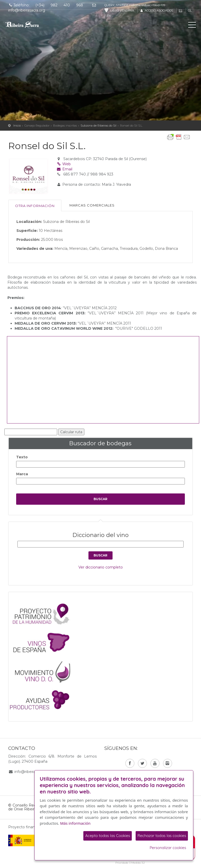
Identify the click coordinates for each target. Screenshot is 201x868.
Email (64, 169)
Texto (22, 457)
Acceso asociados (156, 11)
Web (64, 164)
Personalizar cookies (168, 848)
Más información (76, 823)
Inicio (17, 126)
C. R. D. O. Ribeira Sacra (27, 25)
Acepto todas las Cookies (108, 836)
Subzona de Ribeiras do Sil (98, 126)
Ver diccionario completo (101, 567)
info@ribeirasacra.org (33, 772)
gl (190, 11)
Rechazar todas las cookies (162, 836)
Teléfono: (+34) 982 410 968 (46, 5)
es (180, 11)
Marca (22, 474)
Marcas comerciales (92, 205)
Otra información (35, 206)
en (109, 16)
